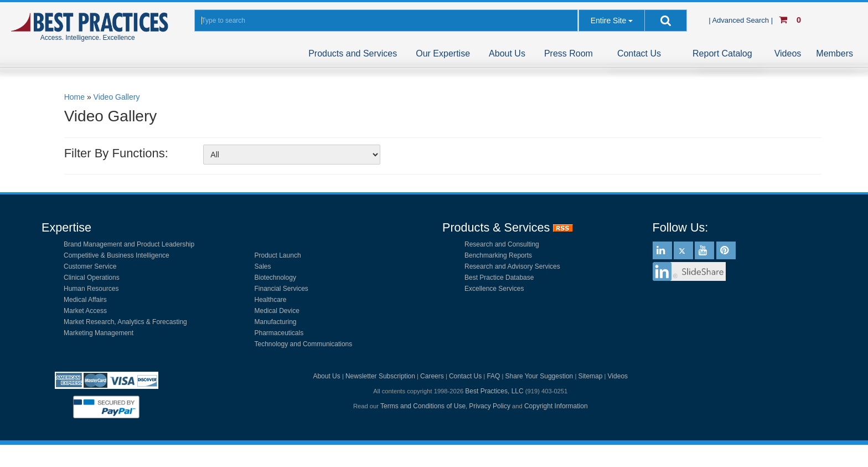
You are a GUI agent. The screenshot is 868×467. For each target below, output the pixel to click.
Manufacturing (276, 322)
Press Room (569, 53)
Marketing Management (99, 333)
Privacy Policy (490, 406)
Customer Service (90, 266)
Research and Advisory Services (512, 266)
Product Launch (278, 255)
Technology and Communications (304, 344)
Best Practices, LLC (494, 391)
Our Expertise (443, 53)
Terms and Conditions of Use (423, 406)
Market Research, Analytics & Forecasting (125, 322)
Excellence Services (494, 289)
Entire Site (609, 20)
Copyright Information (556, 406)
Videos (788, 53)
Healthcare (271, 300)
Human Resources (91, 289)
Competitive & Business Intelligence (117, 255)
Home (74, 97)
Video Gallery (117, 97)
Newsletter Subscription (380, 376)
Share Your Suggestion (539, 376)
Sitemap (590, 376)
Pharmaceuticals (279, 333)
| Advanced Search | (742, 20)
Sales (263, 266)
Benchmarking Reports (498, 255)
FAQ (493, 376)
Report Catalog (722, 53)
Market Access (85, 311)
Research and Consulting (502, 244)
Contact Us (639, 53)
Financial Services (281, 289)
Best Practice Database (499, 278)
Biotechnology (275, 278)
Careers (432, 376)
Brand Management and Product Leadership (129, 244)
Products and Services (353, 53)
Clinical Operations (92, 278)
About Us (507, 53)
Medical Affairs (85, 300)
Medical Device (277, 311)
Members (835, 53)
